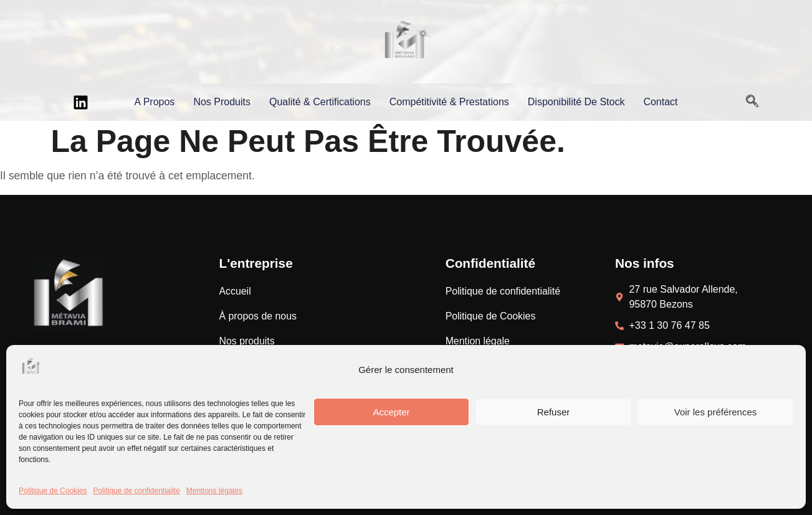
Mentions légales (214, 491)
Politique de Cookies (53, 491)
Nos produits (222, 102)
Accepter (391, 412)
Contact (660, 102)
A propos (154, 102)
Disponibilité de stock (576, 102)
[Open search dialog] (752, 102)
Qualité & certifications (320, 102)
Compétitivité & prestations (449, 102)
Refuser (554, 412)
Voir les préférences (716, 412)
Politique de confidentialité (136, 491)
